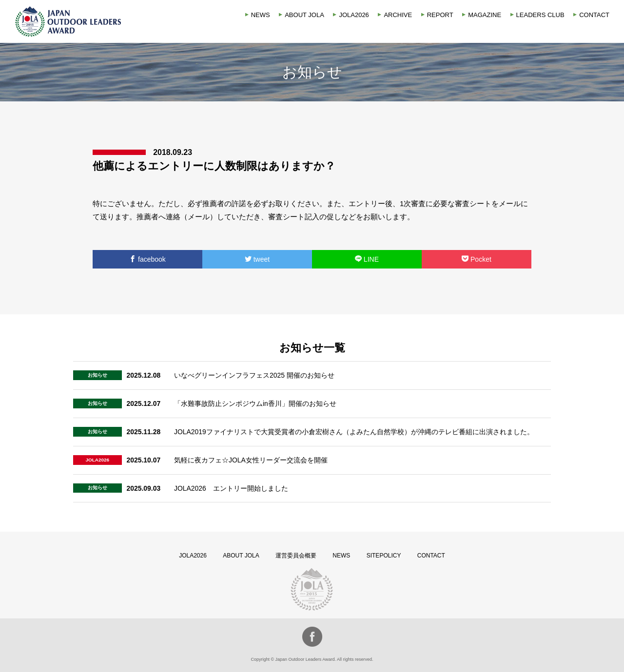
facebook (147, 259)
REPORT (440, 15)
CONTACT (594, 15)
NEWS (261, 15)
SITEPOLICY (384, 556)
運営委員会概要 (296, 556)
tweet (257, 259)
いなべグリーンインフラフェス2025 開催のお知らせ (254, 375)
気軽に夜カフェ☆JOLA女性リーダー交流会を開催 (251, 460)
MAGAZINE (485, 15)
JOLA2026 (354, 15)
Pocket (477, 259)
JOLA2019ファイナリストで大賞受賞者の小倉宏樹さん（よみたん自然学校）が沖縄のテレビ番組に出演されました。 (354, 432)
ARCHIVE (398, 15)
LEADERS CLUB (540, 15)
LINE (367, 259)
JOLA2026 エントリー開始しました (231, 488)
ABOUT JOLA (304, 15)
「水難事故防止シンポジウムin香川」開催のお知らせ (255, 403)
